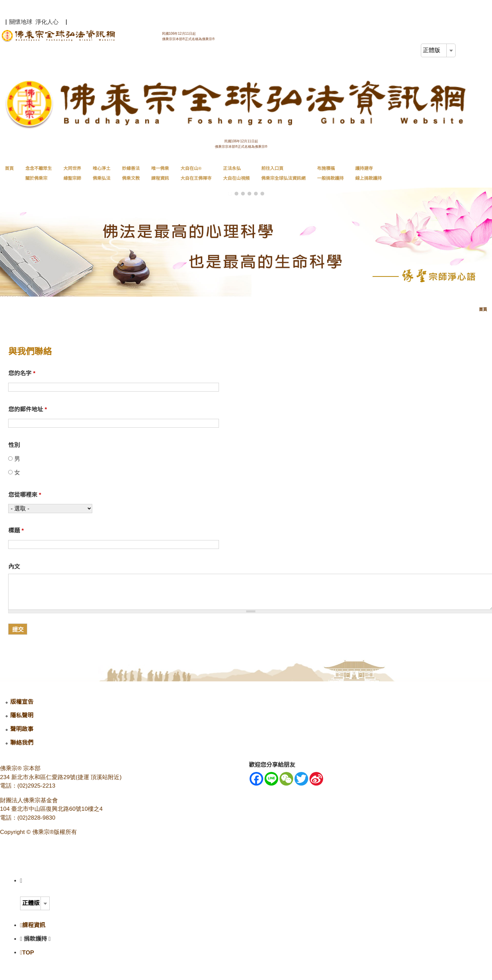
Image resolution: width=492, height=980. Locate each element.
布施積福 (330, 173)
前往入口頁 (283, 173)
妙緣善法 (131, 173)
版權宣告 (22, 702)
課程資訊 (33, 925)
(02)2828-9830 (36, 818)
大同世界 (72, 173)
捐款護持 (37, 939)
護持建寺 (368, 173)
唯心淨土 (101, 173)
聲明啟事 (22, 729)
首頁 (9, 168)
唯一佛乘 (160, 173)
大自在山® (196, 173)
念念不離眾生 (38, 173)
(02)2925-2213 (36, 786)
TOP (27, 953)
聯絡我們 (22, 743)
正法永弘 (236, 173)
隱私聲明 (22, 716)
